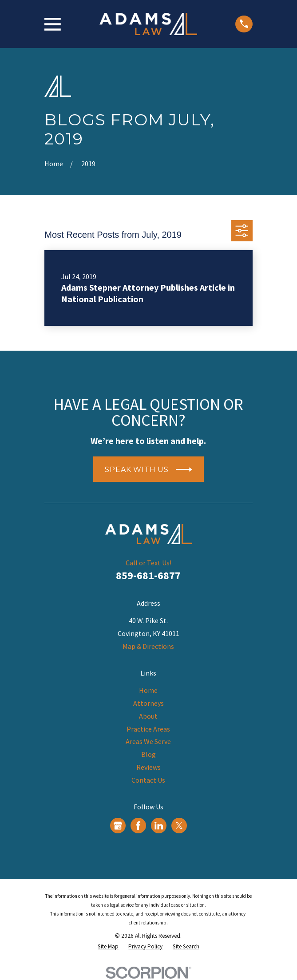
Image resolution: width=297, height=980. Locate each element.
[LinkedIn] (159, 826)
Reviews (148, 767)
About (148, 716)
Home (148, 690)
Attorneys (148, 703)
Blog (148, 754)
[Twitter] (179, 826)
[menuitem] (108, 947)
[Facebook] (138, 826)
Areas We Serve (148, 741)
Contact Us (148, 780)
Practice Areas (148, 729)
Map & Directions (148, 646)
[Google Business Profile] (118, 826)
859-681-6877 (148, 575)
